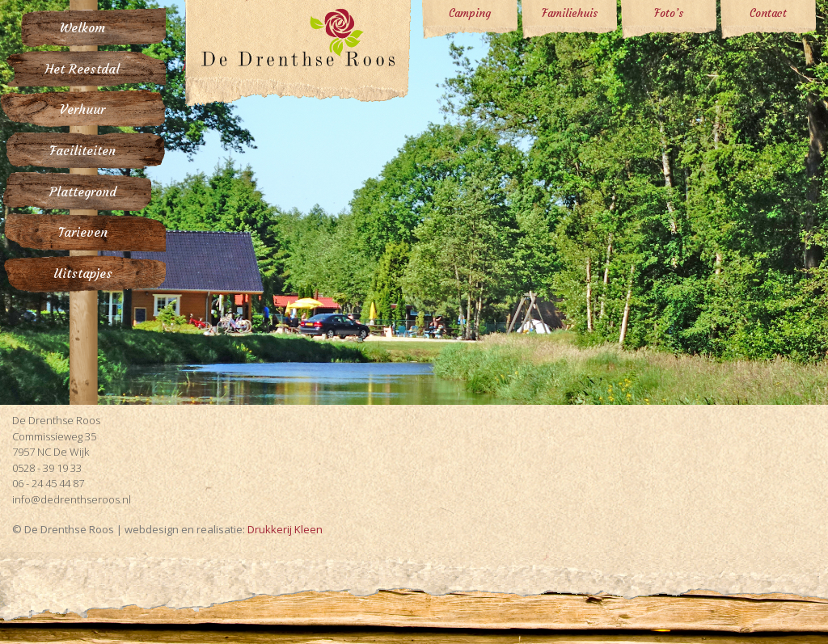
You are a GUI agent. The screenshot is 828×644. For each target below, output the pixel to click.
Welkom (82, 28)
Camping (470, 13)
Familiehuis (570, 13)
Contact (768, 13)
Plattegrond (83, 192)
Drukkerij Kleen (285, 529)
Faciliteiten (82, 151)
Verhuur (82, 110)
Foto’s (669, 13)
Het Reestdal (82, 69)
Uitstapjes (83, 274)
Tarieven (83, 233)
